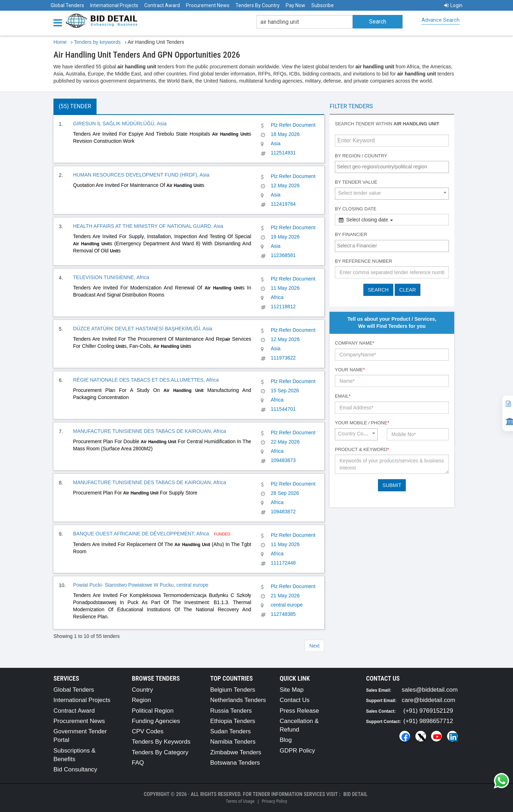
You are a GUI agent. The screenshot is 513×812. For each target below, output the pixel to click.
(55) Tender (75, 106)
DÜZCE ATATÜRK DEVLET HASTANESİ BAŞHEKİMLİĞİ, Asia (143, 329)
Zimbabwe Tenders (236, 752)
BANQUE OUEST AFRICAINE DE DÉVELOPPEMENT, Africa (142, 534)
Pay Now (296, 5)
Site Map (292, 690)
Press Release (299, 711)
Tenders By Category (160, 752)
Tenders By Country (258, 5)
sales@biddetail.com (430, 690)
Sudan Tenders (230, 731)
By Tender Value (356, 182)
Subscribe (323, 5)
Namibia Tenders (233, 742)
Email (343, 396)
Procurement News (208, 5)
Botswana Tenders (235, 763)
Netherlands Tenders (238, 700)
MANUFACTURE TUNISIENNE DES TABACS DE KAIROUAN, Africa (149, 431)
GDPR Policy (297, 751)
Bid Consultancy (75, 769)
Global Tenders (67, 5)
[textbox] (394, 167)
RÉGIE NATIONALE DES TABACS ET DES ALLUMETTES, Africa (146, 380)
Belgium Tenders (233, 690)
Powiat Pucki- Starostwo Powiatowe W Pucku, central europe (141, 585)
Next (314, 646)
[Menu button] (59, 22)
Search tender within (387, 124)
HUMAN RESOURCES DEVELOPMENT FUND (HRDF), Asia (141, 175)
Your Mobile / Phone (362, 423)
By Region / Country (361, 156)
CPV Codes (148, 731)
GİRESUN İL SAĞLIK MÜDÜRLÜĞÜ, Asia (120, 124)
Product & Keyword (362, 449)
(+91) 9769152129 (428, 711)
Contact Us (295, 700)
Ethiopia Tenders (233, 721)
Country (142, 690)
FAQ (138, 763)
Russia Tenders (231, 711)
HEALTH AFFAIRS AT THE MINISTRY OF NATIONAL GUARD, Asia (148, 226)
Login (453, 5)
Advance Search (441, 20)
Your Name (350, 370)
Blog (286, 740)
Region (141, 700)
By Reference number (364, 261)
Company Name (355, 343)
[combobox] (392, 167)
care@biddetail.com (429, 700)
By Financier (351, 234)
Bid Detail (356, 794)
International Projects (114, 5)
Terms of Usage (240, 801)
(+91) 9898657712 (428, 721)
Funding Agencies (156, 721)
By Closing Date (356, 209)
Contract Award (162, 5)
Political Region (153, 711)
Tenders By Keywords (161, 742)
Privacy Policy (274, 801)
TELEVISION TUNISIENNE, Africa (111, 277)
